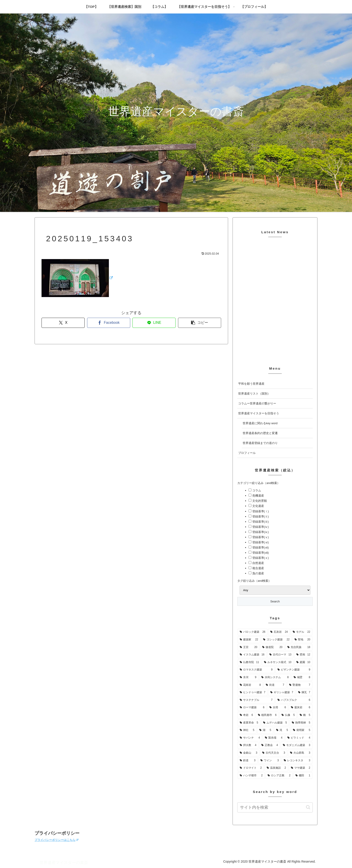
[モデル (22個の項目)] (301, 632)
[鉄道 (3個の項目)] (248, 761)
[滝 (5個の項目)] (282, 730)
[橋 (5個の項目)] (305, 715)
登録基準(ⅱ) (260, 516)
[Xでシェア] (63, 323)
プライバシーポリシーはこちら (56, 840)
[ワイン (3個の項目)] (270, 761)
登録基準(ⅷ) (260, 553)
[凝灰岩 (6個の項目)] (301, 708)
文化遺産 (258, 506)
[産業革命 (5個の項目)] (249, 723)
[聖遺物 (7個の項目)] (300, 685)
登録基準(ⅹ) (260, 558)
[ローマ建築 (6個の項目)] (252, 708)
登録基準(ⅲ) (260, 522)
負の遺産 (258, 573)
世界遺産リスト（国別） (254, 394)
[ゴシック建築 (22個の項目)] (276, 640)
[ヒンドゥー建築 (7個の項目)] (253, 693)
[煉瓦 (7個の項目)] (304, 693)
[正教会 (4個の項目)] (270, 745)
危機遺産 (258, 496)
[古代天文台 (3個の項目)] (274, 753)
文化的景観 (259, 501)
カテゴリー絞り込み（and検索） (259, 483)
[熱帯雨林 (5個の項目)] (301, 723)
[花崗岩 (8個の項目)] (250, 685)
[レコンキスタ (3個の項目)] (297, 761)
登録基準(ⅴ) (260, 537)
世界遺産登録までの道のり (260, 443)
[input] (275, 807)
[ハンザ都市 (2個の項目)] (251, 776)
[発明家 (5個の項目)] (302, 730)
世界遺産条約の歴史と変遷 (260, 433)
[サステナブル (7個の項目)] (256, 700)
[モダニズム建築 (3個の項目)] (297, 745)
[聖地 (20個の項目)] (302, 640)
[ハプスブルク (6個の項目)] (294, 700)
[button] (200, 323)
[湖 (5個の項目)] (265, 730)
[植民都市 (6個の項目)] (267, 715)
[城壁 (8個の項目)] (302, 677)
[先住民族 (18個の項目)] (299, 647)
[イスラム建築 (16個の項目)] (252, 655)
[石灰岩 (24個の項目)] (279, 632)
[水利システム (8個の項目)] (275, 677)
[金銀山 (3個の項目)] (249, 753)
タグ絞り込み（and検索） (254, 581)
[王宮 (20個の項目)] (249, 647)
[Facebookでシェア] (109, 323)
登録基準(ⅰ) (260, 511)
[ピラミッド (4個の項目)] (299, 738)
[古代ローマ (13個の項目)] (280, 655)
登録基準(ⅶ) (260, 547)
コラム (256, 490)
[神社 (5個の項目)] (247, 730)
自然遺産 (258, 563)
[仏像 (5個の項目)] (288, 715)
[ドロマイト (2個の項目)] (251, 768)
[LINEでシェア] (154, 323)
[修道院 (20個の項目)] (272, 647)
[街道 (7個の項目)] (275, 685)
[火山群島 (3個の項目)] (300, 753)
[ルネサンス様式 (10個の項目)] (278, 662)
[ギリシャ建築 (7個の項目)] (282, 693)
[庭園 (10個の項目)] (303, 662)
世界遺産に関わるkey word (260, 423)
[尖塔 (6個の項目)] (278, 708)
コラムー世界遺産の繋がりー (257, 403)
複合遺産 (258, 568)
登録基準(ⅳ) (260, 527)
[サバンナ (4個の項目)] (250, 738)
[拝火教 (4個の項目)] (248, 745)
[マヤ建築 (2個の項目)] (301, 768)
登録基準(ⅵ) (260, 542)
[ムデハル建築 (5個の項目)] (275, 723)
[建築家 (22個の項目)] (249, 640)
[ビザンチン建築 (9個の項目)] (294, 670)
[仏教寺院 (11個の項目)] (249, 662)
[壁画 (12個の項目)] (303, 655)
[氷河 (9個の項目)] (248, 677)
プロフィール (247, 453)
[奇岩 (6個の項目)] (246, 715)
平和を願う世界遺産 (251, 384)
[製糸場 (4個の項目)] (274, 738)
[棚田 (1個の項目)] (303, 776)
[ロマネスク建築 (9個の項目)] (256, 670)
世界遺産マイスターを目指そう (259, 413)
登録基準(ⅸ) (260, 532)
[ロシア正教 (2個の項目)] (279, 776)
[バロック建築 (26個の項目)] (253, 632)
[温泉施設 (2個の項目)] (276, 768)
